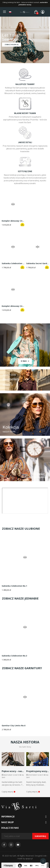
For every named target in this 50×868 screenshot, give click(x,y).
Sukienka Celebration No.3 (14, 656)
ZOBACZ (6, 385)
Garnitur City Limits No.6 (14, 726)
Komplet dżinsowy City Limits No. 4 (13, 306)
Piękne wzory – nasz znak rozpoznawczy (13, 771)
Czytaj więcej (9, 792)
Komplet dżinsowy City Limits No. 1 (13, 221)
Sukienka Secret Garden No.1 (38, 263)
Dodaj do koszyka (22, 225)
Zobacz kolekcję (12, 45)
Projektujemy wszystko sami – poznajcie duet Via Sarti (38, 771)
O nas (24, 361)
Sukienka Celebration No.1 (14, 586)
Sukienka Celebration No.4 (13, 263)
